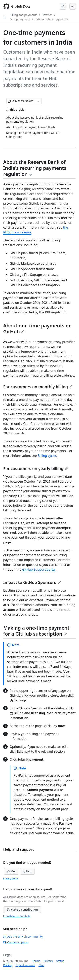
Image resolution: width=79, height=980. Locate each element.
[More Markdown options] (38, 101)
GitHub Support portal (39, 569)
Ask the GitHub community (23, 936)
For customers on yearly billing (36, 468)
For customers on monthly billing (38, 387)
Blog (42, 965)
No (27, 871)
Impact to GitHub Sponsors (32, 582)
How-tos (47, 15)
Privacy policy (11, 878)
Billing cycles (47, 456)
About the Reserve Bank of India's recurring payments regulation (35, 168)
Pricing (8, 965)
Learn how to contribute (17, 916)
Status (60, 961)
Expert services (25, 965)
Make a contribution (22, 909)
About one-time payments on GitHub (37, 328)
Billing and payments (23, 15)
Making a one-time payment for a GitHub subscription (36, 631)
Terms (36, 961)
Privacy (48, 961)
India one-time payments (51, 19)
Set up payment (20, 19)
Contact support (16, 942)
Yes (11, 871)
